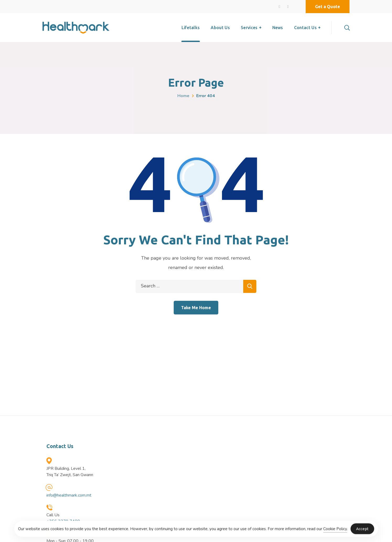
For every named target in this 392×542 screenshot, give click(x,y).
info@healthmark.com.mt (69, 495)
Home (183, 96)
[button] (328, 7)
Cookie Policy (335, 532)
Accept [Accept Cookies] (362, 532)
